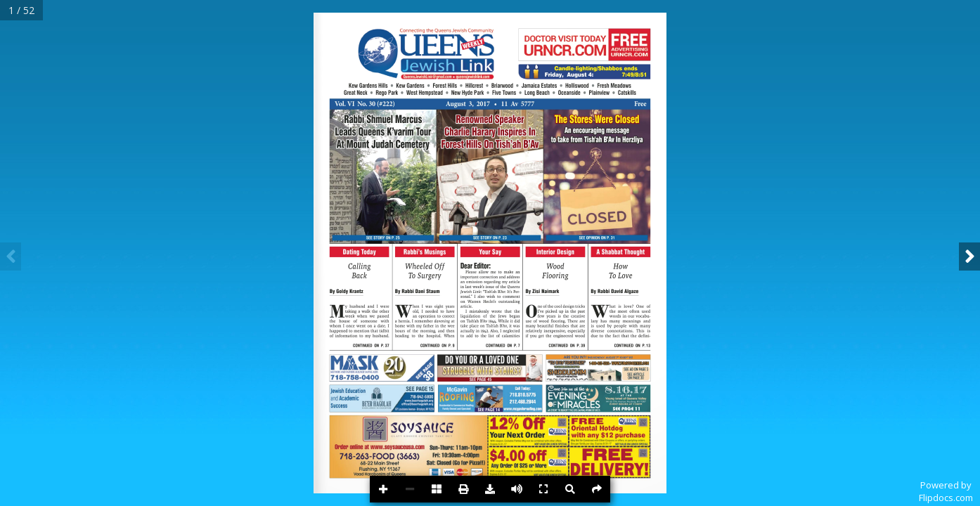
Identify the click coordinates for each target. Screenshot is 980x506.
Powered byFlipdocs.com (946, 491)
